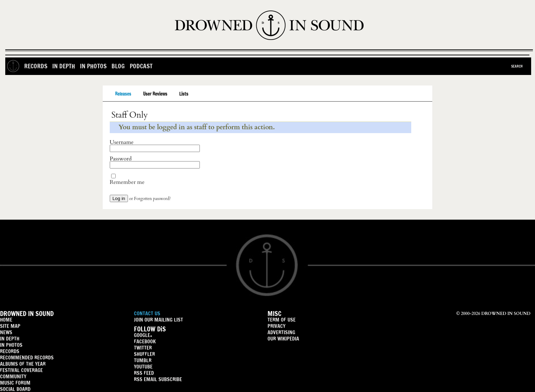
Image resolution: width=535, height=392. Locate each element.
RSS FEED (144, 373)
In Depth (64, 66)
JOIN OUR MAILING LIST (158, 320)
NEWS (6, 332)
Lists (184, 94)
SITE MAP (10, 326)
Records (36, 66)
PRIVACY (276, 326)
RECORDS (10, 351)
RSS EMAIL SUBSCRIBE (158, 379)
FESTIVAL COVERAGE (21, 370)
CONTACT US (147, 313)
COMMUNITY (13, 376)
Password (121, 159)
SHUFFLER (144, 354)
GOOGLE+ (143, 335)
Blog (118, 66)
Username (122, 142)
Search (517, 66)
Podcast (141, 66)
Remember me (127, 182)
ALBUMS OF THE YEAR (23, 364)
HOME (6, 320)
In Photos (93, 66)
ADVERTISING (281, 332)
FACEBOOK (145, 341)
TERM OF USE (282, 320)
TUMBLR (143, 360)
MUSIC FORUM (15, 383)
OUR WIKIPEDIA (283, 339)
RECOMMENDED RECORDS (27, 357)
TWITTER (143, 348)
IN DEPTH (10, 339)
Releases (123, 94)
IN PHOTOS (11, 345)
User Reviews (155, 94)
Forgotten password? (152, 199)
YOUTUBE (143, 367)
